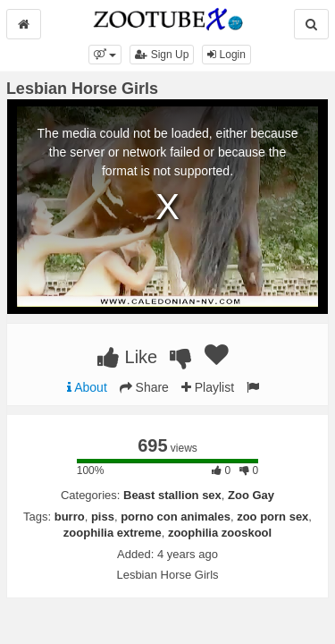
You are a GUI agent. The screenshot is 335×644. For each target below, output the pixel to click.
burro (70, 517)
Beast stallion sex (172, 495)
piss (103, 517)
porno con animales (176, 517)
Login (226, 55)
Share (144, 387)
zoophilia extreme (113, 533)
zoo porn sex (272, 517)
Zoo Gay (251, 495)
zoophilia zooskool (220, 533)
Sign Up (162, 55)
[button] (105, 55)
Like (127, 357)
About (87, 387)
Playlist (208, 387)
